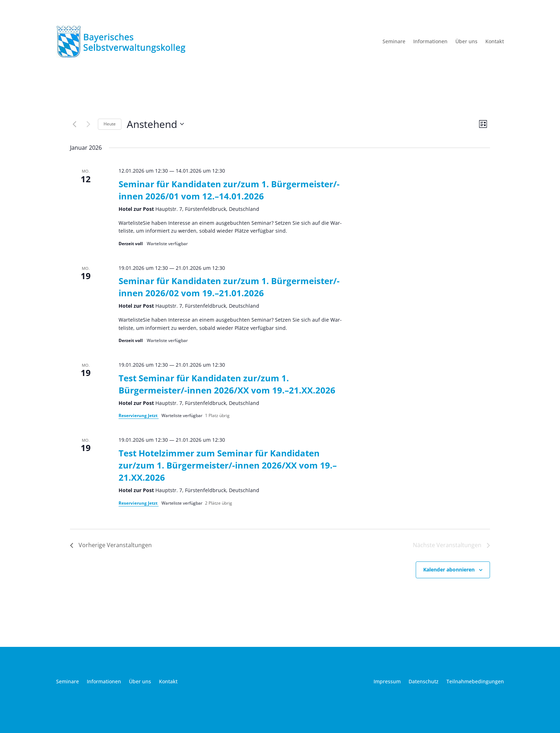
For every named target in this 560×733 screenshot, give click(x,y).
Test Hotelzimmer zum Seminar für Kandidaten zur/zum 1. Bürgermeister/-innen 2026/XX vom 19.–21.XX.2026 (228, 465)
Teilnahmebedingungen (475, 682)
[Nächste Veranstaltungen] (88, 124)
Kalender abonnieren (449, 569)
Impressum (387, 682)
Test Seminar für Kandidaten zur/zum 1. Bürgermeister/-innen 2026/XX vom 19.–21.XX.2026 (227, 384)
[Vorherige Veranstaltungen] (74, 124)
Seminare (394, 42)
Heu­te (110, 124)
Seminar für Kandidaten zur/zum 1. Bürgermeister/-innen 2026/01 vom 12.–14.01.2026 (229, 190)
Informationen (430, 42)
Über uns (466, 42)
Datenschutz (424, 682)
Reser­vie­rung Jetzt (139, 415)
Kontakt (495, 42)
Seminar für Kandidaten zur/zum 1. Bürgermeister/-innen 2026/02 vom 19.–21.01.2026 (229, 287)
